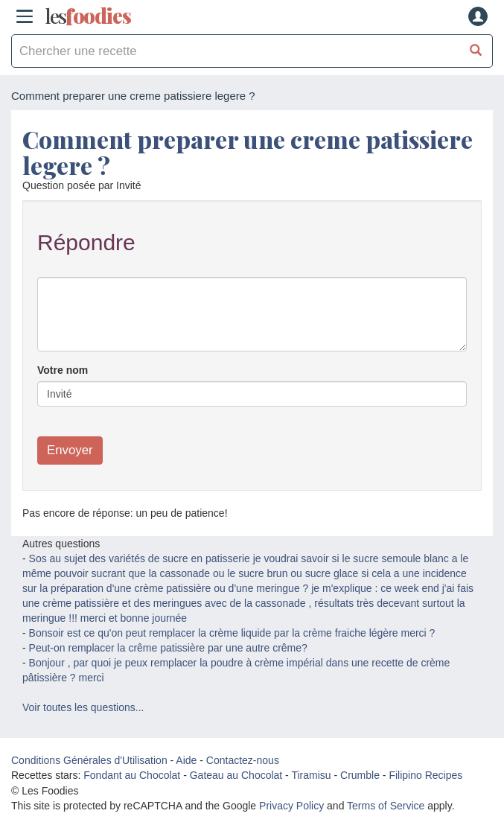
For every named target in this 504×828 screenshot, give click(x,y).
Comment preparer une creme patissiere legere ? (248, 152)
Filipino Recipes (425, 775)
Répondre (86, 242)
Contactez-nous (243, 760)
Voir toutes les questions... (83, 707)
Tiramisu (311, 775)
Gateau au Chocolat (236, 775)
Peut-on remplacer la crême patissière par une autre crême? (168, 648)
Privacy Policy (291, 806)
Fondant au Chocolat (132, 775)
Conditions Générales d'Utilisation (89, 760)
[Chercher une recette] (476, 51)
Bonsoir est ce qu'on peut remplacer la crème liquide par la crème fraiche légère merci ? (232, 633)
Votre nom (63, 370)
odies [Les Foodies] (88, 16)
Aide (186, 760)
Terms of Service (386, 806)
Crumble (360, 775)
